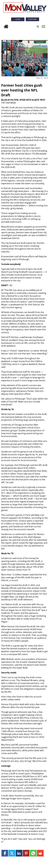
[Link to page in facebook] (5, 853)
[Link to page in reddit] (40, 853)
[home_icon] (6, 27)
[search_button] (38, 27)
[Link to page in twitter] (12, 853)
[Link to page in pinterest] (26, 853)
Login (18, 19)
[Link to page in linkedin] (19, 853)
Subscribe (32, 19)
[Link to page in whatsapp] (33, 853)
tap (43, 27)
